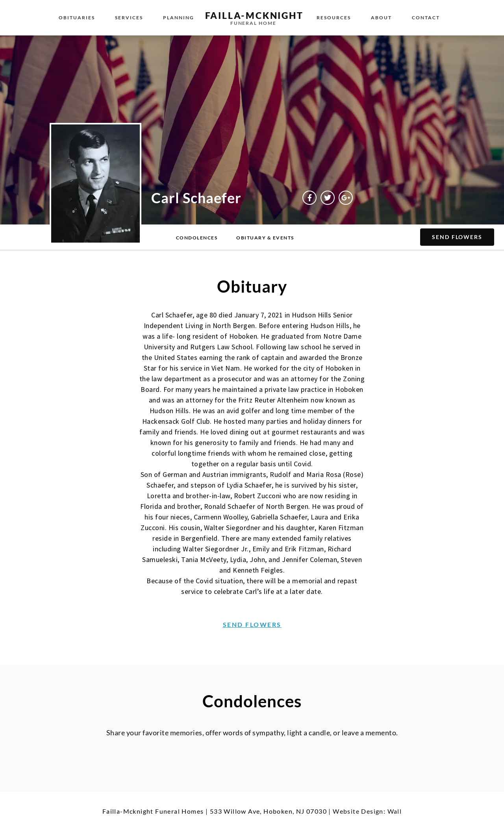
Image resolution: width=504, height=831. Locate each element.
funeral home (253, 23)
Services (129, 18)
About (381, 18)
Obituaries (77, 18)
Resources (334, 18)
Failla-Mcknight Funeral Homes (153, 811)
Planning (179, 18)
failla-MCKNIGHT (254, 15)
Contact (426, 18)
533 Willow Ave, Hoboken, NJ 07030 (268, 811)
